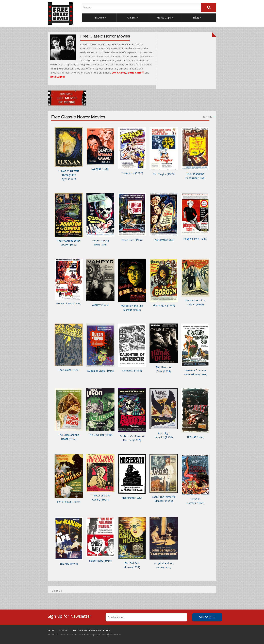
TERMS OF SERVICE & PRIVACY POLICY (92, 630)
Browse (101, 18)
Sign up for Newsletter (70, 616)
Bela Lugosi (57, 77)
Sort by (209, 117)
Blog (197, 18)
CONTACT (64, 630)
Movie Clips (165, 18)
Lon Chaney (119, 73)
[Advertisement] (186, 62)
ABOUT (51, 630)
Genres (133, 18)
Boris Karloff (136, 73)
